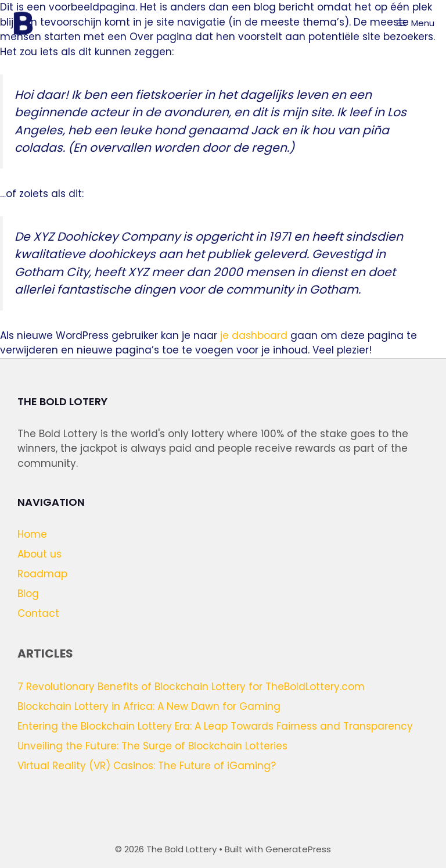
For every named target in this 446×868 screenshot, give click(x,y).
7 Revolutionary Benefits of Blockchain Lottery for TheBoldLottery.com (191, 687)
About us (39, 554)
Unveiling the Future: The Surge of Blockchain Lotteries (152, 746)
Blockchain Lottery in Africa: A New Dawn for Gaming (149, 706)
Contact (38, 613)
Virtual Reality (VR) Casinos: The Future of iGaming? (147, 766)
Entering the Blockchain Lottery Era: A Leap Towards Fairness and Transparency (215, 726)
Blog (28, 594)
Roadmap (42, 574)
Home (32, 534)
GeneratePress (298, 849)
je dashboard (254, 335)
